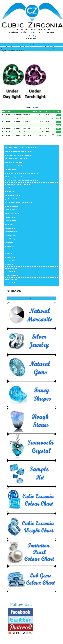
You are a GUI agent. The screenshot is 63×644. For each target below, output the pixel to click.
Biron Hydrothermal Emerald (13, 195)
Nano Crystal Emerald (11, 206)
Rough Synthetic (10, 217)
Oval (25, 104)
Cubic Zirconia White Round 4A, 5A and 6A (18, 151)
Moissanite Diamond (11, 170)
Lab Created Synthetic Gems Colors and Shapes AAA (21, 173)
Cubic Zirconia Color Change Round (16, 159)
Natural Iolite (8, 254)
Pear (38, 104)
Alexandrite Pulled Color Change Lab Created (19, 47)
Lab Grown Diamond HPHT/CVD (14, 166)
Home (3, 49)
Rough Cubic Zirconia (11, 210)
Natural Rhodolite (10, 272)
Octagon (29, 104)
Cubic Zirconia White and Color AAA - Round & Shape (21, 148)
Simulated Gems (10, 192)
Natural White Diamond (12, 276)
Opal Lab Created (10, 188)
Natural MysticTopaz (11, 261)
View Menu (57, 49)
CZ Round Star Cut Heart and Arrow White (18, 155)
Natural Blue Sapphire (11, 239)
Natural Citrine (9, 243)
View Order (26, 107)
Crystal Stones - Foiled (12, 213)
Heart (34, 104)
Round (21, 104)
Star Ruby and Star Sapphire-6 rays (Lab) (17, 184)
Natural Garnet (9, 246)
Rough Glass (9, 224)
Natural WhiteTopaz (11, 279)
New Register (34, 36)
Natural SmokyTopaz (11, 268)
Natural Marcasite (10, 257)
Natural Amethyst (10, 228)
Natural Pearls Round (11, 283)
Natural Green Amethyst (12, 250)
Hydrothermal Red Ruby (12, 199)
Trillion (42, 104)
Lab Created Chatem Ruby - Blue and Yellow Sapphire (21, 181)
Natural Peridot (9, 265)
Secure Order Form (35, 107)
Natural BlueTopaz (10, 235)
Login (26, 36)
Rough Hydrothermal (11, 221)
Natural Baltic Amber (11, 232)
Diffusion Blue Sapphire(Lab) (14, 177)
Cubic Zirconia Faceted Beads (14, 162)
